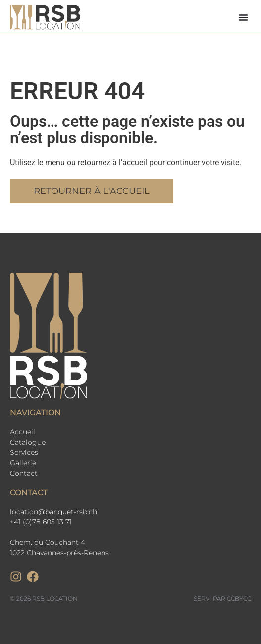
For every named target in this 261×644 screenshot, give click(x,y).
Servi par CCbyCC (222, 599)
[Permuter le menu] (243, 17)
